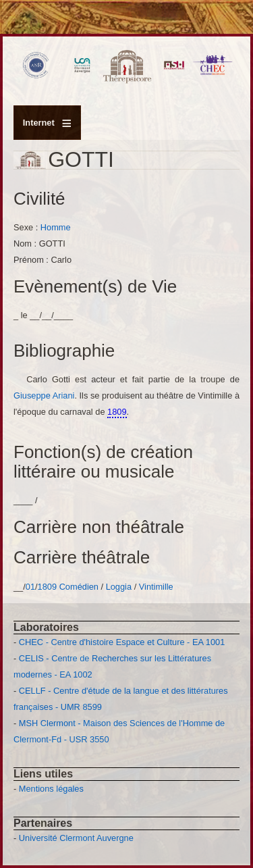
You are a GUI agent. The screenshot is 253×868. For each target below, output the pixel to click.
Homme (56, 227)
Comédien (79, 587)
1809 (47, 587)
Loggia (120, 587)
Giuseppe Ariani (44, 395)
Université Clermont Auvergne (76, 838)
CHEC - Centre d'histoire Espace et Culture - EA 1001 (122, 642)
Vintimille (156, 587)
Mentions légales (51, 789)
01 (30, 587)
